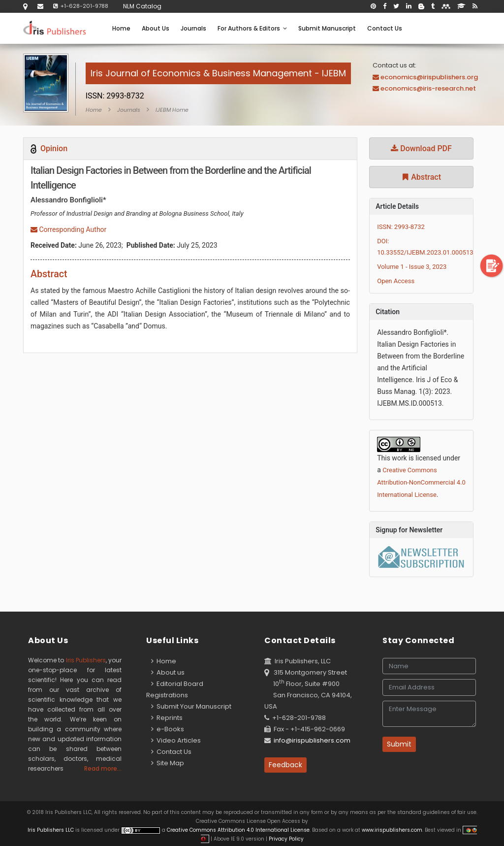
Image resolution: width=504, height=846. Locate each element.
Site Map (168, 763)
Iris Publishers (86, 660)
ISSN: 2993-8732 (401, 227)
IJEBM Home (172, 110)
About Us (156, 28)
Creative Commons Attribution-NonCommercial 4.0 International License (421, 482)
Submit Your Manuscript (191, 706)
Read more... (103, 768)
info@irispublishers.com (312, 740)
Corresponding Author (68, 229)
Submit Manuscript (327, 28)
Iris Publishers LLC (51, 830)
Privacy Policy (285, 839)
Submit (399, 744)
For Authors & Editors (252, 28)
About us (168, 672)
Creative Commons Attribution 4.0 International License (238, 830)
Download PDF (421, 148)
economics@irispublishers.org (429, 77)
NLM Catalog (142, 6)
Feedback (285, 765)
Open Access (396, 281)
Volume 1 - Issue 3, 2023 (412, 267)
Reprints (167, 718)
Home (121, 28)
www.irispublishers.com (392, 830)
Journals (193, 28)
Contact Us (385, 28)
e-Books (168, 729)
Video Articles (176, 740)
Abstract (421, 177)
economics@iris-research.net (428, 88)
